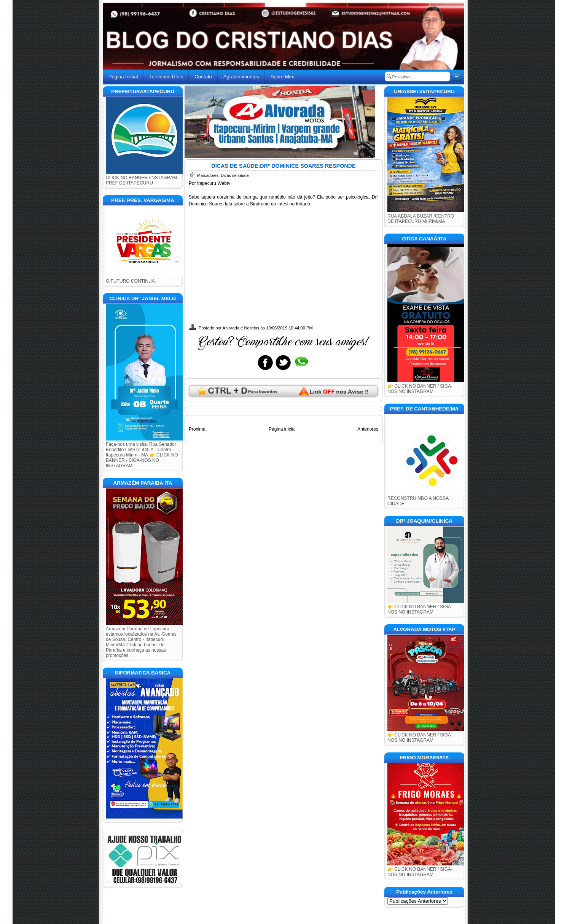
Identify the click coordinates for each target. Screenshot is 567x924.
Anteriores (368, 429)
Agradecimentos (241, 77)
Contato (203, 77)
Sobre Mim (283, 77)
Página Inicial (123, 77)
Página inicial (282, 429)
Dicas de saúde (235, 175)
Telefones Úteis (166, 77)
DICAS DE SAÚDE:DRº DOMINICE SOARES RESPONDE (283, 166)
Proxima (197, 429)
